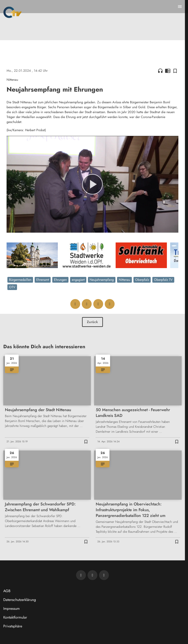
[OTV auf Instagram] (104, 575)
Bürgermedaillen (20, 280)
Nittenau (124, 280)
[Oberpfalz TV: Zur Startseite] (13, 12)
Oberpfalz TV (163, 280)
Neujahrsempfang (102, 280)
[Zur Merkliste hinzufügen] (175, 71)
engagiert (78, 280)
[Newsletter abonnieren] (81, 575)
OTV (12, 287)
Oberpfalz (142, 280)
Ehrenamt (43, 280)
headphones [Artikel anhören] (160, 71)
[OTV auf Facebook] (92, 575)
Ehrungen (60, 280)
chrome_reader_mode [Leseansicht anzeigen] (168, 71)
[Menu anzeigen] (180, 7)
